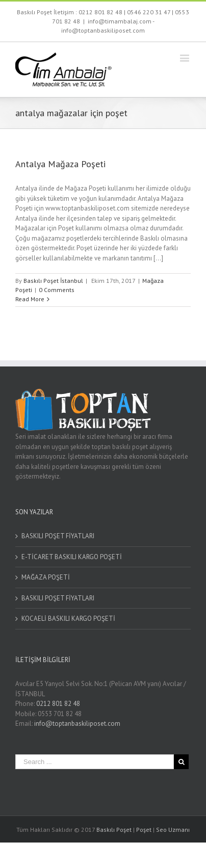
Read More (30, 299)
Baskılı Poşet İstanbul (53, 281)
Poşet (144, 830)
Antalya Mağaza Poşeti (60, 164)
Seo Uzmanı (173, 830)
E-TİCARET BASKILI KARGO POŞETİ (72, 557)
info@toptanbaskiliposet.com (77, 724)
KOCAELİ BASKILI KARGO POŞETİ (68, 619)
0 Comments (57, 290)
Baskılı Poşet (114, 830)
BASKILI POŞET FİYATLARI (58, 536)
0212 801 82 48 (100, 12)
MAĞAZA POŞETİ (46, 577)
